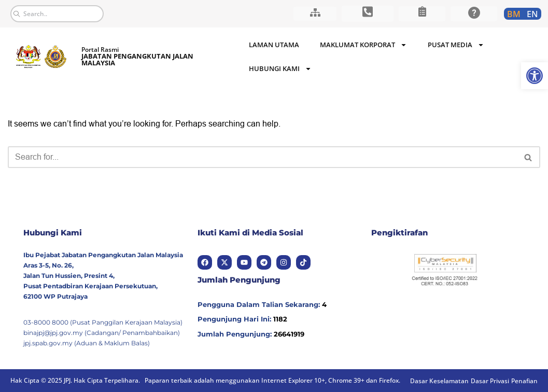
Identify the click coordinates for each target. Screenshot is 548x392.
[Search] (262, 157)
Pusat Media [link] (456, 45)
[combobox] (57, 14)
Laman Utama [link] (274, 45)
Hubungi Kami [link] (280, 69)
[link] (535, 76)
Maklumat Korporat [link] (363, 45)
